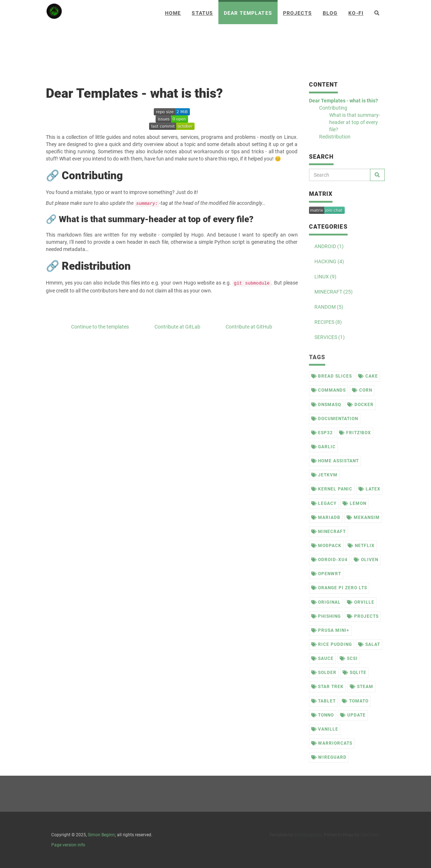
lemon (354, 503)
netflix (361, 546)
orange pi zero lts (339, 588)
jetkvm (325, 475)
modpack (326, 546)
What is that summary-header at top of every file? (355, 122)
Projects (297, 13)
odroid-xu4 (330, 560)
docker (360, 405)
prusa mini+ (330, 630)
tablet (324, 701)
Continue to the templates (100, 327)
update (353, 715)
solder (324, 673)
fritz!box (355, 433)
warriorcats (332, 743)
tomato (355, 701)
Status (202, 13)
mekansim (363, 517)
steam (362, 687)
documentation (335, 419)
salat (369, 644)
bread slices (332, 376)
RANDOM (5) (329, 307)
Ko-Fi (356, 13)
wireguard (329, 757)
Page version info (68, 845)
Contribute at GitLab (177, 327)
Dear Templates (248, 13)
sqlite (354, 673)
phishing (326, 616)
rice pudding (332, 644)
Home (173, 13)
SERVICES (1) (330, 337)
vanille (325, 729)
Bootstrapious (308, 835)
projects (363, 616)
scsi (349, 658)
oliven (366, 560)
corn (362, 390)
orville (361, 602)
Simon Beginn (101, 835)
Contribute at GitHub (249, 327)
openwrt (326, 574)
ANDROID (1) (329, 246)
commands (329, 390)
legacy (324, 503)
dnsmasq (326, 405)
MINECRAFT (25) (334, 292)
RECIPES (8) (328, 322)
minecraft (329, 532)
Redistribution (335, 137)
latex (369, 489)
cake (368, 376)
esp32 (322, 433)
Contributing (333, 108)
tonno (323, 715)
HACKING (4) (329, 261)
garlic (324, 447)
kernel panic (332, 489)
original (326, 602)
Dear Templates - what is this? (343, 101)
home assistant (335, 461)
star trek (328, 687)
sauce (323, 658)
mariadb (326, 517)
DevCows (370, 835)
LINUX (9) (325, 277)
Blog (330, 13)
